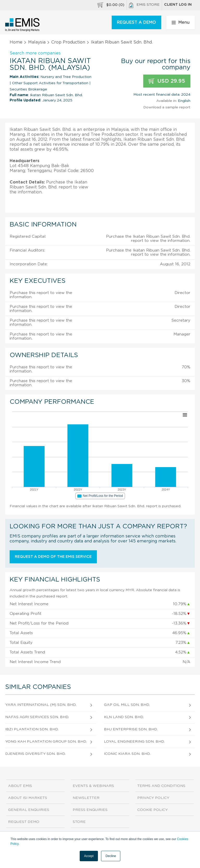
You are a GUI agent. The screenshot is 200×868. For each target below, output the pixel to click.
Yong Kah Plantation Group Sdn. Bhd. (46, 742)
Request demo (24, 822)
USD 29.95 (167, 81)
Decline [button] (111, 856)
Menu (181, 22)
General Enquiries (29, 810)
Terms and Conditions (161, 786)
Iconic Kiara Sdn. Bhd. (127, 754)
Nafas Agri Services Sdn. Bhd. (37, 717)
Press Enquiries (90, 810)
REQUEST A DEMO (136, 22)
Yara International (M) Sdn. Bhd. (41, 705)
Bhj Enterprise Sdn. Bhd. (131, 729)
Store (79, 822)
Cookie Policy (152, 810)
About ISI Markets (28, 798)
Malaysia (37, 42)
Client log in (178, 5)
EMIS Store (144, 5)
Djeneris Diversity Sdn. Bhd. (35, 754)
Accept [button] (89, 856)
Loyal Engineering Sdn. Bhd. (134, 742)
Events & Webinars (93, 786)
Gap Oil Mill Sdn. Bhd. (127, 705)
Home (16, 42)
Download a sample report (167, 107)
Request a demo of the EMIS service (53, 557)
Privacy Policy (153, 798)
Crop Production (68, 42)
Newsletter (86, 798)
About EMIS (20, 786)
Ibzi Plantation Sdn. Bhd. (32, 729)
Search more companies (35, 53)
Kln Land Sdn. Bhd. (124, 717)
